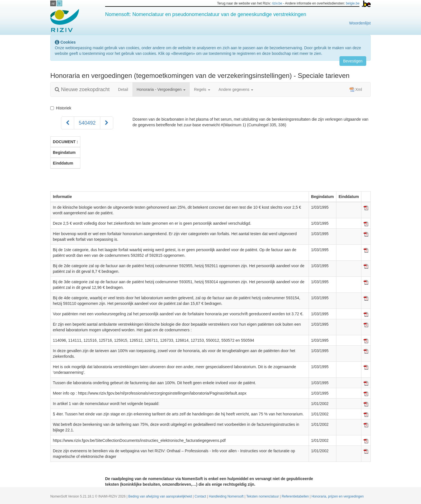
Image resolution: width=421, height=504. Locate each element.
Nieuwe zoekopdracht (82, 89)
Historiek (62, 108)
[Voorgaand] (68, 123)
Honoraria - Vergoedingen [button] (161, 89)
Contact (201, 496)
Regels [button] (202, 89)
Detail (123, 89)
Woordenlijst (360, 23)
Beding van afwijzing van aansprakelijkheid (161, 496)
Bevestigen (353, 61)
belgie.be (353, 3)
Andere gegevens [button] (236, 89)
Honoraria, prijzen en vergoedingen (338, 496)
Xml (356, 89)
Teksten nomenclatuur (263, 496)
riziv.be (277, 3)
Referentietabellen (296, 496)
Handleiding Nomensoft (227, 496)
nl (53, 4)
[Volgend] (107, 123)
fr (60, 4)
